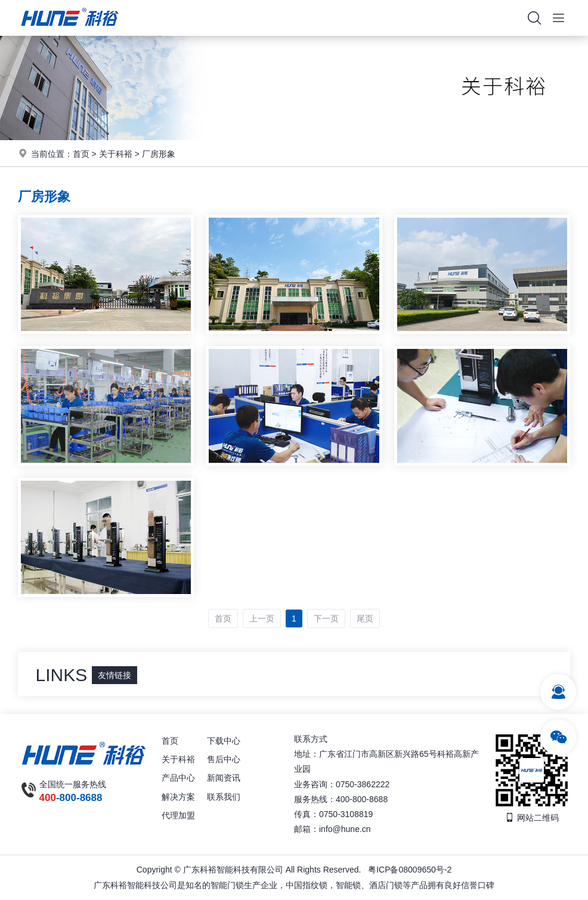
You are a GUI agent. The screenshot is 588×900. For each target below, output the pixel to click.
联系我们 (224, 797)
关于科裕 (116, 154)
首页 (81, 154)
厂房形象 (159, 154)
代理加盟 (178, 815)
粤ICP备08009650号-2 (410, 870)
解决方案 (178, 797)
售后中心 (224, 759)
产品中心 (178, 778)
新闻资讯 (224, 778)
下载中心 (224, 741)
